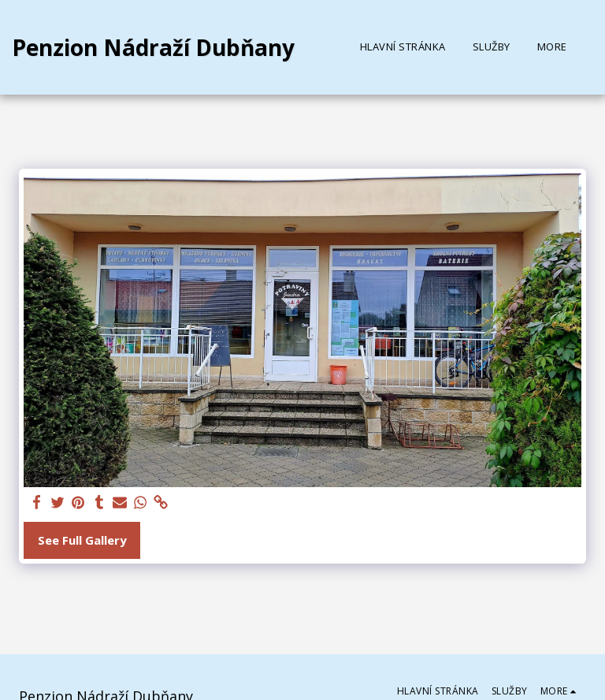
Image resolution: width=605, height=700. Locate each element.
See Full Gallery (82, 540)
